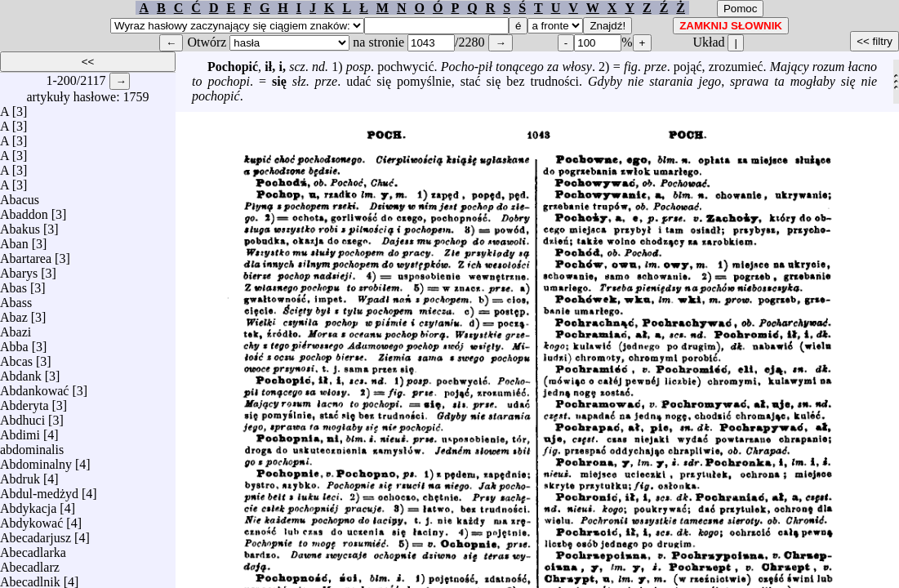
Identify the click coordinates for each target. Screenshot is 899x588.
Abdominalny (36, 460)
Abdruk (20, 475)
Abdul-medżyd (39, 490)
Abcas (16, 357)
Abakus (20, 225)
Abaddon (24, 210)
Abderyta (24, 401)
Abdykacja (28, 504)
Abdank (21, 372)
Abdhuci (22, 416)
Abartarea (26, 254)
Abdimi (20, 431)
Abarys (19, 269)
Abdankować (34, 387)
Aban (14, 240)
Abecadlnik (30, 578)
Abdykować (31, 519)
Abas (13, 284)
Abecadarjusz (36, 534)
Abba (14, 343)
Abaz (14, 313)
